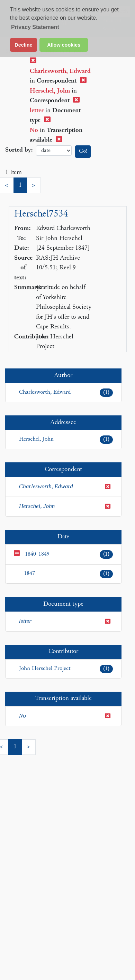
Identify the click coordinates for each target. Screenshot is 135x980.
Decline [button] (23, 45)
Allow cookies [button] (64, 45)
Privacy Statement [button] (35, 27)
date (54, 151)
